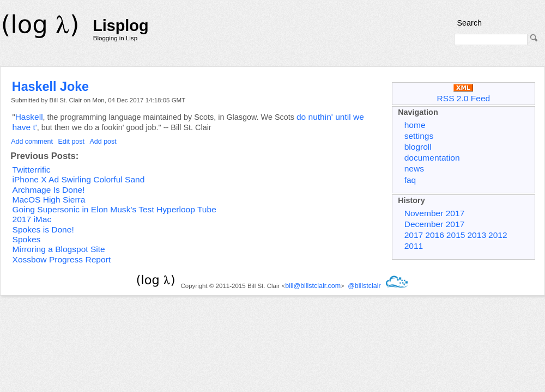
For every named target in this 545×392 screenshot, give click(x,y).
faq (410, 180)
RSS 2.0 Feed (464, 93)
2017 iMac (32, 219)
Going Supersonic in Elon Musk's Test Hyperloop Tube (114, 209)
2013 (477, 235)
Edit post (71, 142)
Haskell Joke (50, 87)
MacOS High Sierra (49, 200)
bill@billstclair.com (313, 286)
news (414, 169)
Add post (103, 142)
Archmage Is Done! (49, 190)
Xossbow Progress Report (62, 259)
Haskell (29, 117)
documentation (432, 158)
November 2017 (435, 213)
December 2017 (435, 224)
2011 (414, 246)
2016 (435, 235)
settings (419, 136)
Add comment (32, 142)
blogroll (418, 147)
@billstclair (364, 286)
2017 (414, 235)
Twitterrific (32, 170)
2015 (456, 235)
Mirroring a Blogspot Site (59, 249)
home (415, 125)
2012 (498, 235)
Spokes (27, 239)
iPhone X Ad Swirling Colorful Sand (79, 179)
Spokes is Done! (43, 229)
